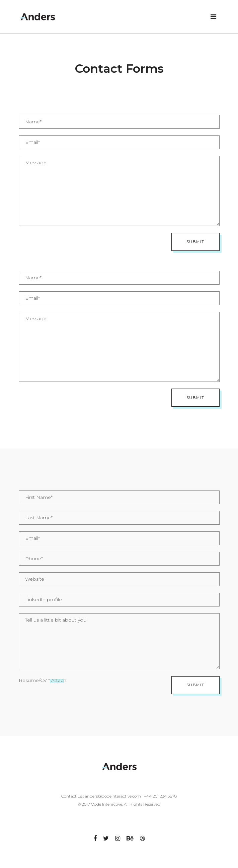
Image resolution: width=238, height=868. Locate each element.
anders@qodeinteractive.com (113, 796)
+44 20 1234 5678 (160, 796)
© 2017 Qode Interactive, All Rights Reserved (119, 804)
